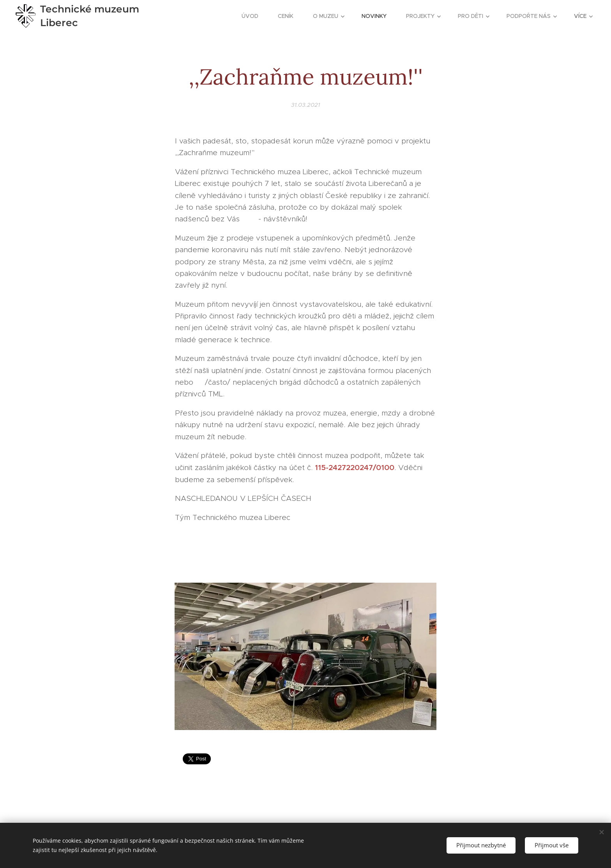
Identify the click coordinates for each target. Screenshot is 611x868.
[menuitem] (254, 16)
